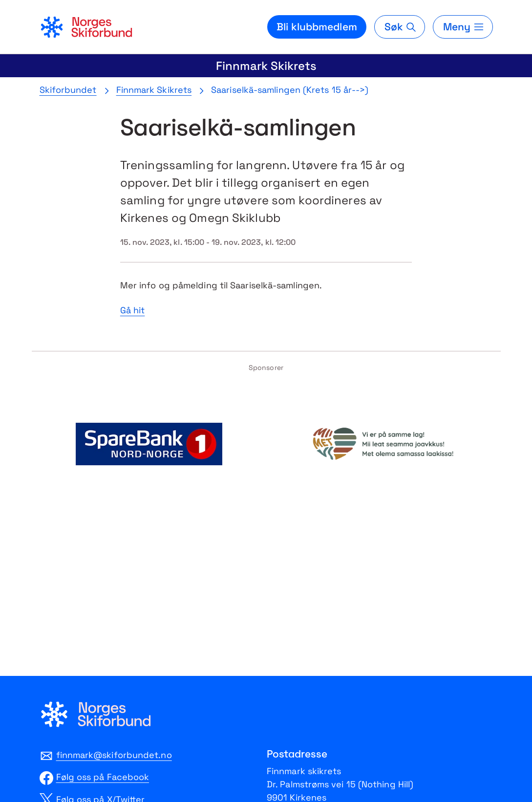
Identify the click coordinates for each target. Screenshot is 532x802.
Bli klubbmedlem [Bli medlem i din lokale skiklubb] (317, 27)
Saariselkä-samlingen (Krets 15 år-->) (290, 90)
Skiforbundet (68, 90)
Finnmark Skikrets (266, 66)
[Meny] (463, 27)
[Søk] (400, 27)
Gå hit (133, 310)
